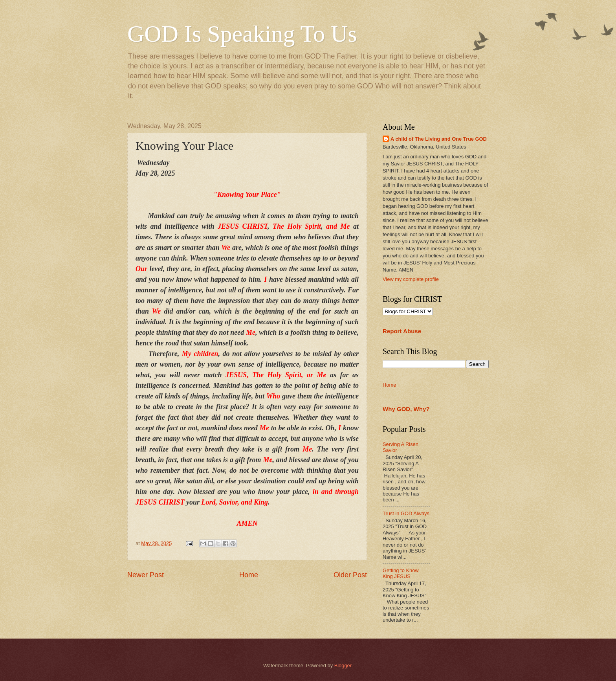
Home (249, 575)
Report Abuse (402, 331)
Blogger (343, 665)
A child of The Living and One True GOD (439, 139)
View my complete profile (411, 279)
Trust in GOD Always (406, 513)
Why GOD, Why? (406, 409)
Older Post (350, 575)
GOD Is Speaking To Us (242, 34)
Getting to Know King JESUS (401, 573)
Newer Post (146, 575)
